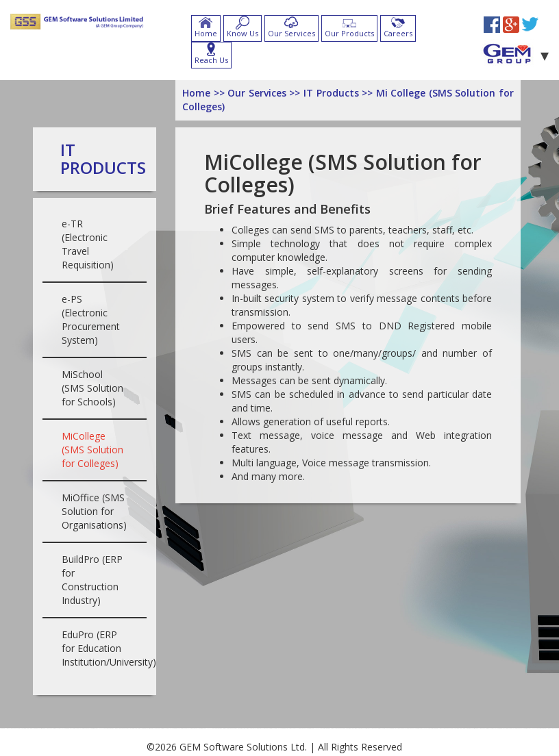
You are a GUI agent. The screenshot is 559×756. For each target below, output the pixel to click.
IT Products (103, 159)
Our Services (291, 33)
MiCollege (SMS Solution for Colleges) (92, 450)
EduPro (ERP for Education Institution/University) (109, 648)
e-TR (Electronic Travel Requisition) (88, 244)
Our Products (349, 33)
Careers (398, 33)
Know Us (243, 33)
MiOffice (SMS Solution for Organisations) (94, 511)
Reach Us (211, 60)
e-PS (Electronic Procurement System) (91, 319)
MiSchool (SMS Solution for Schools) (92, 388)
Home (206, 33)
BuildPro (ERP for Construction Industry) (92, 580)
